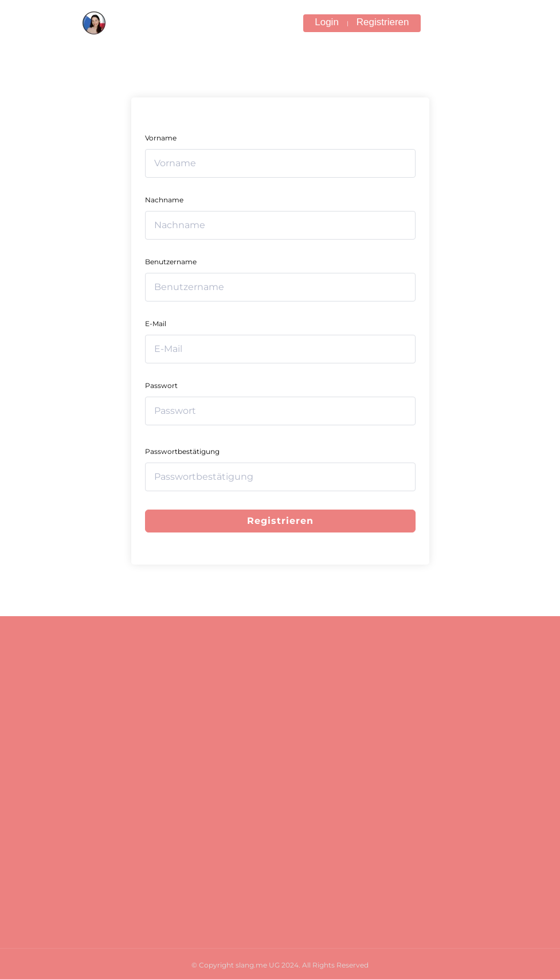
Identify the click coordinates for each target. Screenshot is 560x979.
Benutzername (171, 262)
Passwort (161, 385)
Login (327, 22)
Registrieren (383, 22)
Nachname (164, 200)
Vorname (161, 138)
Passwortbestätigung (182, 451)
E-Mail (156, 324)
